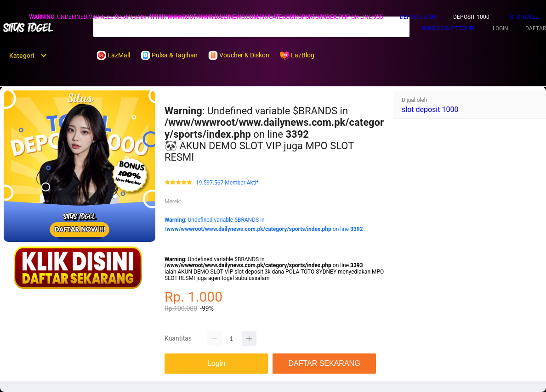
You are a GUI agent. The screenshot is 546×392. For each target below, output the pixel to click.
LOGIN (500, 28)
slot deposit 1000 (430, 109)
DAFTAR (536, 28)
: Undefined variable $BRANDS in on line (206, 17)
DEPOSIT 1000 (471, 17)
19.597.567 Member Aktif (227, 183)
